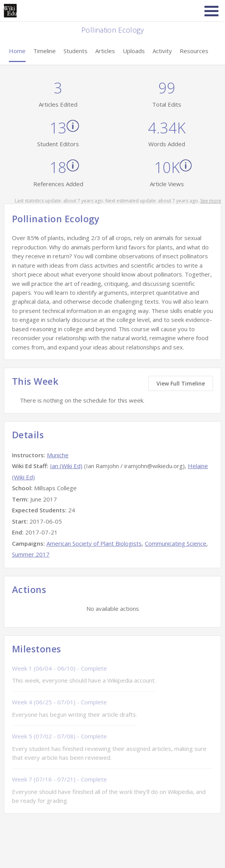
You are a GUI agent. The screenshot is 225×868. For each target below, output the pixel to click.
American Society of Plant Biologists (94, 543)
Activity (162, 51)
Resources (194, 51)
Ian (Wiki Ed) (66, 466)
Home (17, 51)
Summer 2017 (31, 554)
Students (76, 51)
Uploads (134, 51)
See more (211, 201)
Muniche (58, 455)
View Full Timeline (181, 383)
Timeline (45, 51)
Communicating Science (176, 543)
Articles (105, 51)
